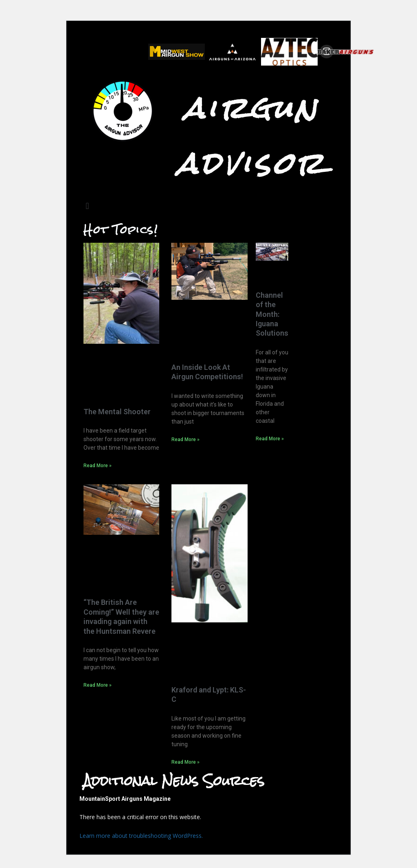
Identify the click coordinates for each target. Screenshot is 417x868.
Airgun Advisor (252, 136)
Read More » (98, 466)
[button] (87, 206)
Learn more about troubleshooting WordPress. (141, 836)
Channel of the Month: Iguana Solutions (272, 314)
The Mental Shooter (117, 412)
